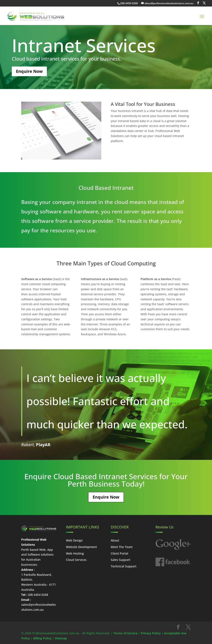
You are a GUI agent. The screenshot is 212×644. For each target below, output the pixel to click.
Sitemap (61, 638)
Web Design (74, 540)
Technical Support (124, 566)
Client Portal (119, 553)
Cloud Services (76, 560)
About (115, 540)
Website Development (81, 547)
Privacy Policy (151, 633)
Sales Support (120, 560)
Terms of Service (125, 633)
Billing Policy (42, 638)
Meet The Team (122, 547)
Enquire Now (29, 71)
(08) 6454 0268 (129, 3)
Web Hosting (75, 553)
